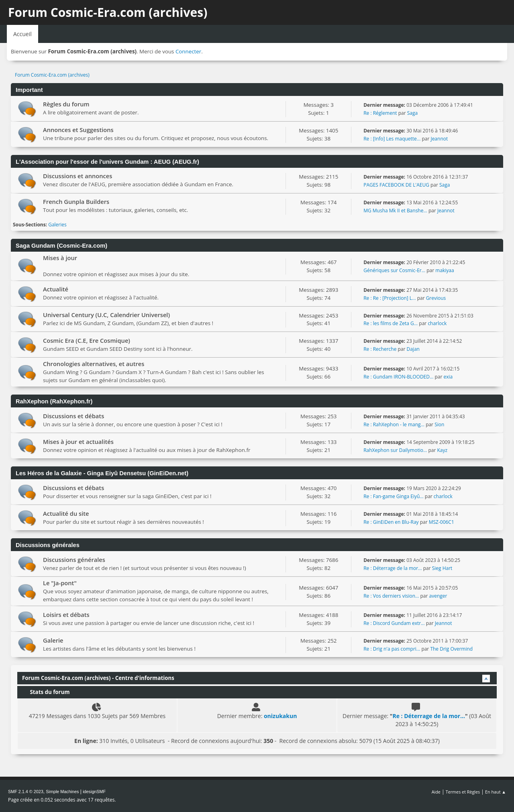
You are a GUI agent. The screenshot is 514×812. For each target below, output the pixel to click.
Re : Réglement (380, 113)
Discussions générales (74, 560)
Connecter (188, 51)
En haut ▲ (496, 792)
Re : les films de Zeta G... (391, 323)
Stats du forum (46, 692)
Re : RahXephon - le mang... (394, 424)
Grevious (436, 298)
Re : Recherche (380, 349)
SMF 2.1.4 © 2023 (26, 792)
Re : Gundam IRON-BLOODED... (398, 377)
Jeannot (439, 139)
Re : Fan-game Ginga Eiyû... (394, 496)
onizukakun (280, 716)
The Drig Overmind (451, 649)
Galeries (57, 225)
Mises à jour (60, 258)
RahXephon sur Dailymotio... (395, 450)
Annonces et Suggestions (78, 130)
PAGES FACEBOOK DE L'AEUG (396, 185)
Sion (439, 424)
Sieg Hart (442, 568)
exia (448, 377)
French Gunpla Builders (76, 201)
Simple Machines (62, 792)
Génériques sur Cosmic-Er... (394, 270)
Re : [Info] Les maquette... (392, 139)
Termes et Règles (463, 792)
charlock (437, 323)
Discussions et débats (73, 416)
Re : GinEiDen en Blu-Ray (391, 522)
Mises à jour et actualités (78, 442)
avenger (438, 596)
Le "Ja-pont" (60, 583)
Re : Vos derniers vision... (391, 596)
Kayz (442, 450)
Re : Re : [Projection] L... (390, 298)
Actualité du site (66, 513)
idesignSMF (94, 792)
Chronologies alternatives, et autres (94, 364)
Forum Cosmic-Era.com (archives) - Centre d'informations (98, 678)
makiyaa (445, 270)
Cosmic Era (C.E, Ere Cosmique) (87, 340)
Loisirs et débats (66, 615)
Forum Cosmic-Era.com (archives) (108, 12)
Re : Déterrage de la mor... (393, 568)
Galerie (53, 640)
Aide (436, 792)
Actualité (56, 289)
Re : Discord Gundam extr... (394, 623)
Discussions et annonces (78, 176)
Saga (412, 113)
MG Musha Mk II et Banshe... (395, 211)
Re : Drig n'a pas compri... (392, 649)
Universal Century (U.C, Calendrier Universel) (106, 315)
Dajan (413, 349)
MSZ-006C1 (442, 522)
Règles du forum (66, 104)
